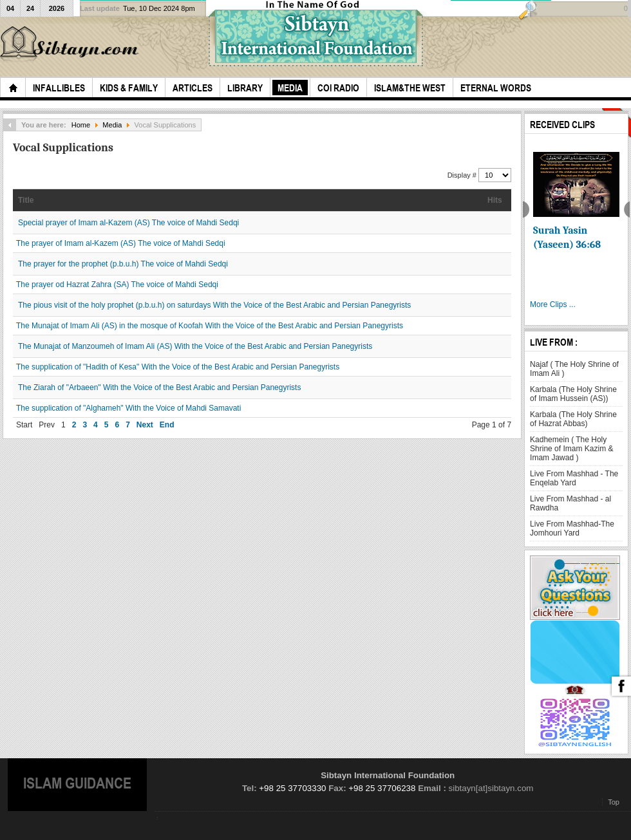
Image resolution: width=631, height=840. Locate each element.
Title (26, 200)
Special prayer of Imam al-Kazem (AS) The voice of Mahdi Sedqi (128, 223)
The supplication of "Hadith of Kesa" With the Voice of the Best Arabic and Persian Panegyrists (178, 367)
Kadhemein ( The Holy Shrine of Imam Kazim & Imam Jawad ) (571, 449)
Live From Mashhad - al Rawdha (570, 503)
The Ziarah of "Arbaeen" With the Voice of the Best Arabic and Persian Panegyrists (159, 387)
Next (145, 425)
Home (81, 125)
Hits (495, 200)
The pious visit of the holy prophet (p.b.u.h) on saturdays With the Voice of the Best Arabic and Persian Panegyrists (214, 305)
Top (614, 802)
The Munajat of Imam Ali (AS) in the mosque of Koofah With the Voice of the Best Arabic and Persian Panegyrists (210, 326)
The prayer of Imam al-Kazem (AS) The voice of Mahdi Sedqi (121, 243)
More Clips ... (553, 304)
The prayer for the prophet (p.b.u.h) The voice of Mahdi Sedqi (123, 264)
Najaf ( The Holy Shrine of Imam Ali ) (574, 369)
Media (112, 125)
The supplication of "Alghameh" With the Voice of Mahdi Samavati (128, 408)
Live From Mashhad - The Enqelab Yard (574, 478)
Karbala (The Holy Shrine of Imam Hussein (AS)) (573, 394)
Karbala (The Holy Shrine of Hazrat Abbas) (573, 419)
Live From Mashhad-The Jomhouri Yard (572, 528)
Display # (463, 175)
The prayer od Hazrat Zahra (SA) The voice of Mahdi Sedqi (117, 285)
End (167, 425)
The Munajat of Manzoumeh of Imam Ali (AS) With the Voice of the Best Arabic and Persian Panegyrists (195, 346)
